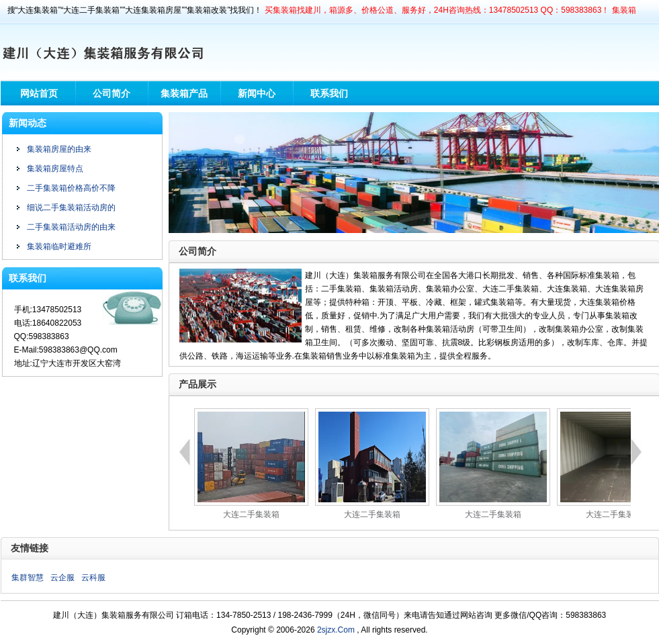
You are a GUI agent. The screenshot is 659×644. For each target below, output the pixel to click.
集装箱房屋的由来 (59, 149)
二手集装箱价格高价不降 (71, 188)
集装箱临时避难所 (59, 246)
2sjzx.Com (336, 630)
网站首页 (39, 93)
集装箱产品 (184, 93)
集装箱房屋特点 (55, 169)
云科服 (93, 578)
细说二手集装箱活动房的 (71, 208)
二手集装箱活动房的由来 (71, 227)
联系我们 (329, 93)
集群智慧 (28, 578)
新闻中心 (257, 93)
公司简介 (112, 93)
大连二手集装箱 (251, 514)
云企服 (62, 578)
